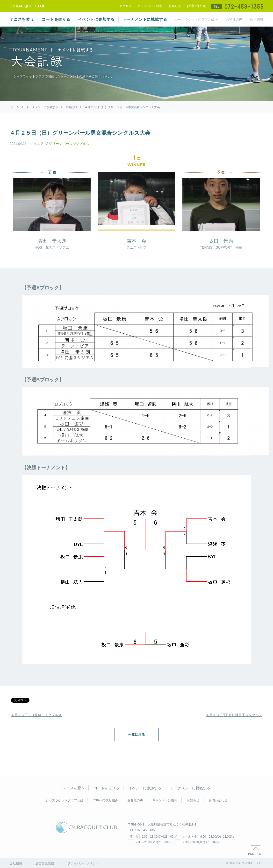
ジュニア (37, 144)
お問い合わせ (196, 6)
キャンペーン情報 (150, 6)
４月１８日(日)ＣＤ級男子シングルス (234, 715)
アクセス (125, 6)
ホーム (15, 107)
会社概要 (16, 863)
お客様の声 (234, 19)
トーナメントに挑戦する (145, 19)
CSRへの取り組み (105, 800)
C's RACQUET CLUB (86, 827)
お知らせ (175, 6)
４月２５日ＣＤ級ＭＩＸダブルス (36, 715)
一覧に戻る (136, 735)
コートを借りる (56, 19)
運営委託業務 (45, 863)
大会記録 (71, 107)
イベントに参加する (96, 19)
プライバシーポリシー (83, 863)
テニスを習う (22, 19)
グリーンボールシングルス (69, 144)
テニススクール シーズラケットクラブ (28, 6)
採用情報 (257, 19)
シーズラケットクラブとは (195, 19)
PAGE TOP (256, 850)
